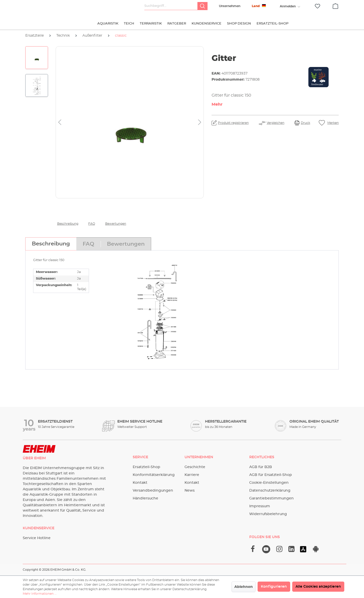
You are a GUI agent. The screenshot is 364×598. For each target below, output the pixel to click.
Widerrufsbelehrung (268, 514)
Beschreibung (68, 224)
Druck (305, 123)
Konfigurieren (274, 587)
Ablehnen (244, 587)
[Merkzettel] (317, 6)
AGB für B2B (261, 467)
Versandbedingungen (153, 491)
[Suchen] (202, 6)
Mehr (217, 104)
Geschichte (195, 467)
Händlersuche (145, 498)
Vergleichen (276, 123)
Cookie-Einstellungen (269, 483)
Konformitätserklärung (154, 475)
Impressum (260, 506)
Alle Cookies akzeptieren (318, 587)
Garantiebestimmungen (271, 498)
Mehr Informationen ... (40, 594)
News (190, 491)
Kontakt (140, 483)
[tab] (51, 244)
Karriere (192, 475)
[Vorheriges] (60, 122)
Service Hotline (37, 538)
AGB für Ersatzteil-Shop (271, 475)
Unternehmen (230, 6)
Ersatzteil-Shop (146, 467)
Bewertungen (116, 224)
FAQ (92, 224)
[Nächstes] (200, 122)
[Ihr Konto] (288, 6)
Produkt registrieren (233, 123)
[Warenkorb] (335, 5)
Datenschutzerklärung (270, 491)
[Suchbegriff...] (171, 6)
